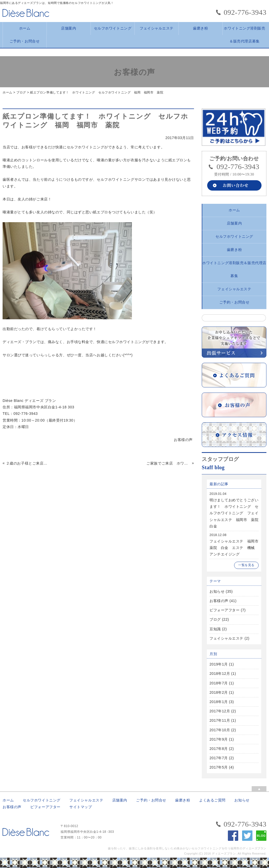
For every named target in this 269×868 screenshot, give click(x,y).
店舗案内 (69, 28)
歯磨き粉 (200, 28)
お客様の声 (219, 601)
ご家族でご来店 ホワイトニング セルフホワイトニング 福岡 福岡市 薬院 (169, 463)
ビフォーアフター (225, 610)
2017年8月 (219, 749)
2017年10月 (220, 730)
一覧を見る (246, 565)
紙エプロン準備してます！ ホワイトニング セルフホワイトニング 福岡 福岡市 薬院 (97, 92)
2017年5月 (219, 767)
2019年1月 (219, 664)
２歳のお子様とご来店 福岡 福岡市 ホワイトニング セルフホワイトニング (28, 463)
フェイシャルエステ (157, 28)
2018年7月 (219, 683)
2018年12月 (220, 674)
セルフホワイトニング (113, 28)
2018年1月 (219, 702)
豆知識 (215, 629)
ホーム (25, 28)
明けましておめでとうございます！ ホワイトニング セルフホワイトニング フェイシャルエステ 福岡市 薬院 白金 (236, 513)
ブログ (21, 92)
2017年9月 (219, 739)
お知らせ (217, 591)
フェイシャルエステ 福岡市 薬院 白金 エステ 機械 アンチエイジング (236, 548)
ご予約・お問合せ (25, 41)
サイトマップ (81, 807)
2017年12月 (220, 711)
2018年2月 (219, 692)
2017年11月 (220, 720)
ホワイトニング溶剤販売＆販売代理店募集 (244, 31)
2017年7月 (219, 758)
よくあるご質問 (212, 800)
